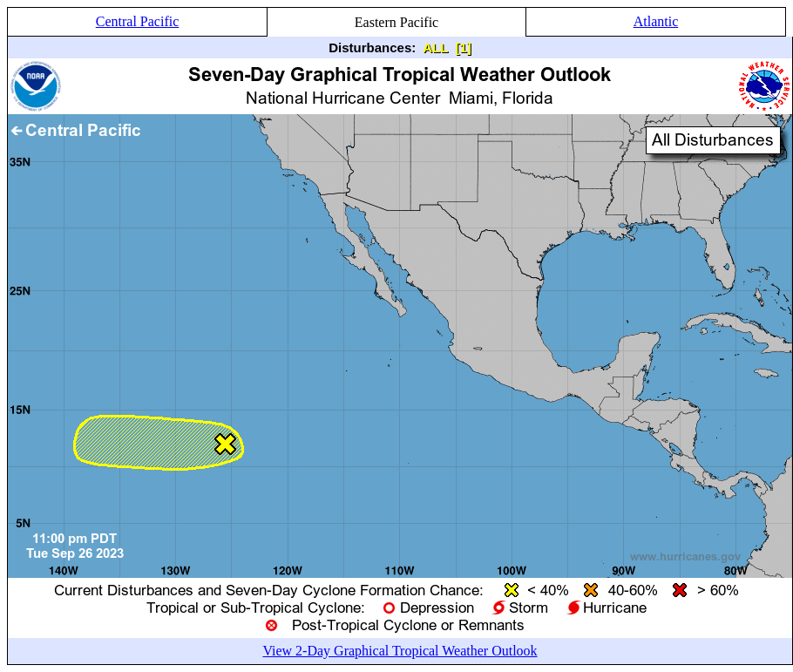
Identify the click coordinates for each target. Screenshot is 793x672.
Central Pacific (138, 21)
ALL (435, 48)
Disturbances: (372, 48)
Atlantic (656, 21)
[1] (463, 48)
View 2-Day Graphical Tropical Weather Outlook (400, 651)
